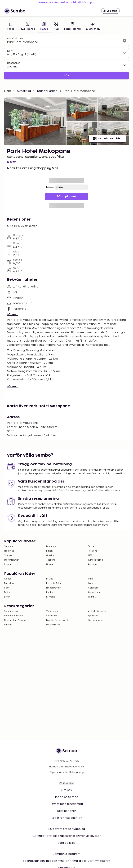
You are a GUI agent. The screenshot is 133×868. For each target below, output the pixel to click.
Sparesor (93, 616)
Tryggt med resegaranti (66, 804)
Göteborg (93, 588)
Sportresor (52, 616)
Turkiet (92, 546)
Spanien (8, 546)
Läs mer (12, 314)
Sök (67, 76)
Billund (50, 579)
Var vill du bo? (15, 39)
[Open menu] (126, 11)
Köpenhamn (95, 592)
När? (10, 51)
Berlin (7, 597)
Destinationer (66, 811)
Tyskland (93, 551)
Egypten (9, 564)
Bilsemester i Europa (15, 620)
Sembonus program (67, 854)
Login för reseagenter (66, 818)
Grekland (51, 555)
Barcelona (10, 583)
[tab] (11, 27)
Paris (91, 579)
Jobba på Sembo (66, 797)
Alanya (8, 579)
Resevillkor (66, 783)
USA (90, 555)
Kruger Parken (47, 91)
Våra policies (66, 843)
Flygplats (50, 187)
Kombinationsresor (14, 616)
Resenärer (14, 63)
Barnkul (8, 625)
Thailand (51, 560)
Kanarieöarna (96, 560)
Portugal (93, 564)
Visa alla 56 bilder (107, 139)
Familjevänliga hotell (57, 620)
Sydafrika (24, 91)
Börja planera (66, 196)
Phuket (50, 592)
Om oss (66, 790)
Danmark (51, 546)
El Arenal (51, 597)
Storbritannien (12, 560)
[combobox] (64, 42)
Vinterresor (52, 611)
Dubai (7, 592)
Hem (8, 91)
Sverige (8, 555)
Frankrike (9, 551)
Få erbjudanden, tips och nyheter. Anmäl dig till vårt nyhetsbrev (67, 861)
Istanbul (92, 597)
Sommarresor (11, 611)
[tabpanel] (66, 57)
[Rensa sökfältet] (125, 41)
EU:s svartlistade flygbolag (67, 829)
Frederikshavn (54, 588)
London (92, 583)
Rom (7, 588)
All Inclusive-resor (97, 611)
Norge (50, 564)
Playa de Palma (54, 583)
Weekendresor (96, 620)
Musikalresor (53, 625)
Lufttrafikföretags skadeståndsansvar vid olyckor (67, 836)
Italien (49, 551)
